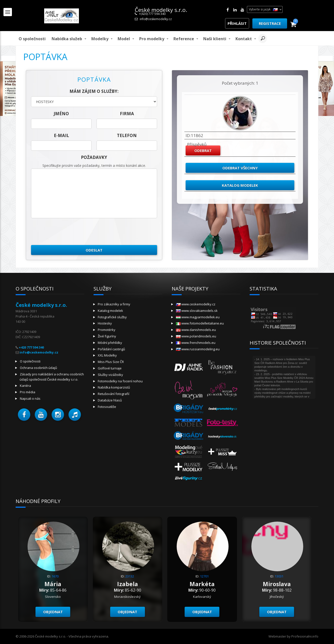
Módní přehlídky (110, 343)
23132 (130, 576)
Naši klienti (215, 39)
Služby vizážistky (110, 375)
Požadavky (94, 157)
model (124, 39)
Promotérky (107, 330)
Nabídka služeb (67, 39)
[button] (24, 415)
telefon (127, 135)
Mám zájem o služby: (94, 91)
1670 (55, 576)
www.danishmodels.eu (196, 330)
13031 (279, 576)
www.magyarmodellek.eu (198, 317)
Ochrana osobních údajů (38, 368)
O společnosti (32, 39)
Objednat (53, 612)
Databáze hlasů (110, 400)
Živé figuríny (107, 336)
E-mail (61, 135)
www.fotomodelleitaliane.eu (200, 323)
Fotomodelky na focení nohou (120, 381)
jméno (61, 114)
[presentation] (69, 232)
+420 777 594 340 (31, 347)
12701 (204, 576)
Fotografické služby (112, 317)
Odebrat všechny (240, 168)
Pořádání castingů (111, 349)
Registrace (270, 23)
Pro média (28, 392)
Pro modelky (152, 39)
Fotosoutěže (107, 407)
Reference (184, 39)
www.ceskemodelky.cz (196, 304)
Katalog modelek (240, 185)
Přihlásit (237, 23)
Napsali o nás (30, 398)
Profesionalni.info (305, 636)
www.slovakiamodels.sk (197, 311)
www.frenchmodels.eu (196, 343)
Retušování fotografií (114, 394)
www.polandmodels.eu (196, 336)
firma (127, 114)
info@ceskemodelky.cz (156, 19)
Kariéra (25, 386)
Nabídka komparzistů (114, 387)
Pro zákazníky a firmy (114, 304)
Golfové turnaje (110, 368)
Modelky (100, 39)
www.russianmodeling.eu (198, 349)
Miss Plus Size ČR (111, 362)
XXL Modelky (107, 355)
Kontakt (244, 39)
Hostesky (105, 323)
